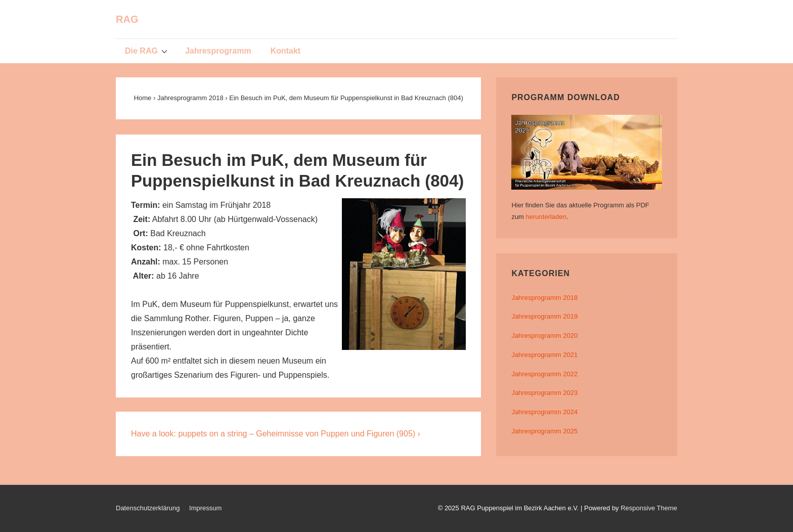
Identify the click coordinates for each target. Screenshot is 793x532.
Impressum (205, 508)
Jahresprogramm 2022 (544, 374)
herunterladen (546, 217)
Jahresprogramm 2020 (544, 336)
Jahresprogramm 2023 (544, 393)
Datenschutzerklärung (148, 508)
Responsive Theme (649, 508)
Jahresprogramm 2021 (544, 355)
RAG (127, 19)
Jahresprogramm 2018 (544, 298)
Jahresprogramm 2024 (544, 412)
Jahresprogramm (218, 51)
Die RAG (147, 51)
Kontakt (286, 51)
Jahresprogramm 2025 (544, 431)
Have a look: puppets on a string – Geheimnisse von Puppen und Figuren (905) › (276, 434)
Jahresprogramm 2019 (544, 316)
